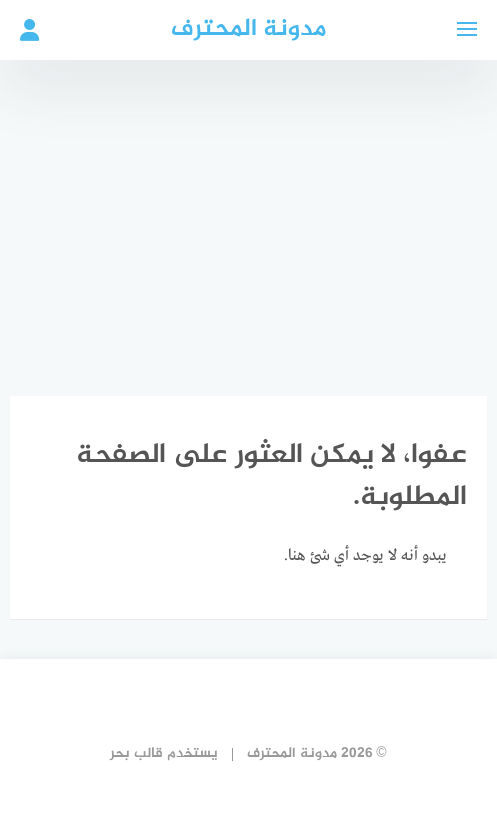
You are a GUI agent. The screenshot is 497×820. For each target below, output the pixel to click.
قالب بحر (136, 753)
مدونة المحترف (248, 29)
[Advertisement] (248, 210)
